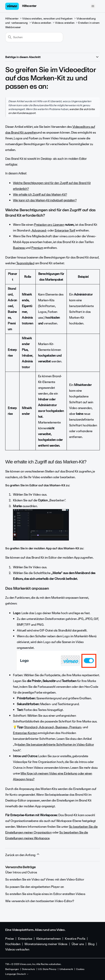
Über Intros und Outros (21, 872)
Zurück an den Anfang (23, 855)
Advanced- (39, 230)
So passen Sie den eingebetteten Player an (35, 887)
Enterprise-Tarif (65, 230)
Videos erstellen (41, 23)
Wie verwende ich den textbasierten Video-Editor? (40, 901)
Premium (37, 248)
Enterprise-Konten (25, 733)
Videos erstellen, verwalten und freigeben (47, 19)
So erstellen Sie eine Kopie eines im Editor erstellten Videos (45, 894)
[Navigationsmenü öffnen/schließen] (93, 6)
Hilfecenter (29, 6)
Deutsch (23, 974)
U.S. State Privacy (47, 969)
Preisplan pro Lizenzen (49, 225)
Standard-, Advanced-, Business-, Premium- (53, 727)
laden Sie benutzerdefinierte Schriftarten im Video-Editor (56, 745)
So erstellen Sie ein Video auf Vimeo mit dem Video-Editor (45, 879)
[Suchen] (34, 37)
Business (19, 248)
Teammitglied (25, 263)
